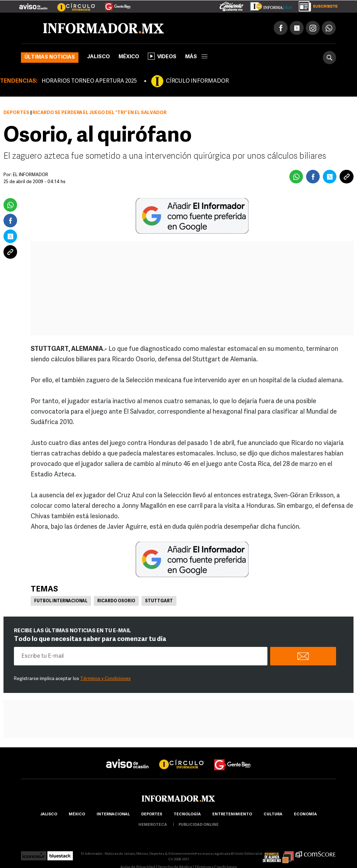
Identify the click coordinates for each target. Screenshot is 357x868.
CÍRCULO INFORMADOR (197, 81)
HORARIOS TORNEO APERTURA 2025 (89, 81)
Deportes (16, 113)
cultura (273, 814)
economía (305, 814)
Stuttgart (159, 601)
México (129, 57)
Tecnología (187, 814)
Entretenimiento (232, 814)
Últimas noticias (50, 57)
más (196, 57)
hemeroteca (153, 825)
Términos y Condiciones (105, 679)
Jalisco (98, 57)
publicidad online (199, 825)
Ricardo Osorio (116, 601)
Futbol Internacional (61, 601)
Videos (162, 56)
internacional (113, 814)
